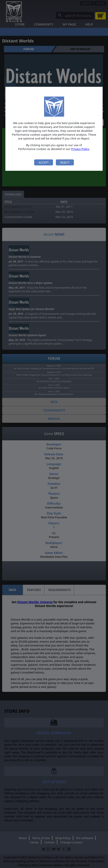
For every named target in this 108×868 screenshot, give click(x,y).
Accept (44, 162)
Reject (65, 162)
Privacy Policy (80, 149)
